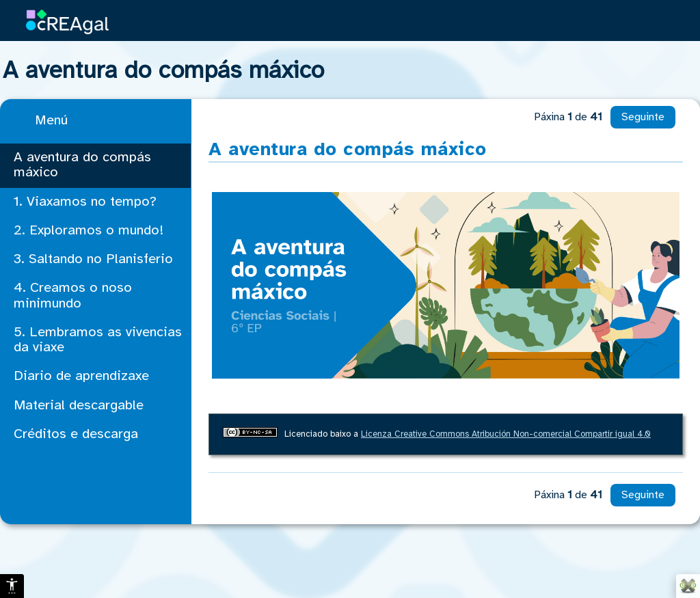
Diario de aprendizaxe (81, 376)
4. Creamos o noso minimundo (73, 296)
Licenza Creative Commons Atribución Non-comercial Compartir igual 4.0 (506, 434)
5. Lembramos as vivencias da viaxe (98, 340)
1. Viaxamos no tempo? (85, 202)
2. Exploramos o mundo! (89, 231)
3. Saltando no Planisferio (93, 259)
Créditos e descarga (76, 434)
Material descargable (79, 406)
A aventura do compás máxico (82, 165)
